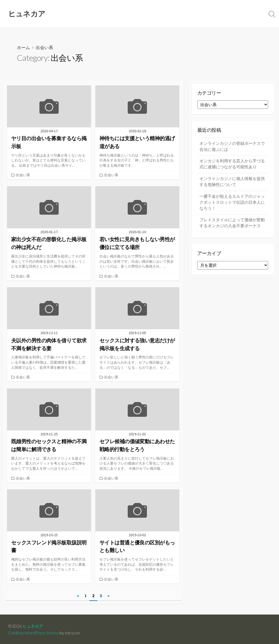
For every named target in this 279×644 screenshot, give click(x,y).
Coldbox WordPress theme (34, 632)
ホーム (23, 48)
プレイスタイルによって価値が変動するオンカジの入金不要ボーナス (232, 225)
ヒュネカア (34, 625)
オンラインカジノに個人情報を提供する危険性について (232, 183)
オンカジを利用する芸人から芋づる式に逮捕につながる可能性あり (232, 165)
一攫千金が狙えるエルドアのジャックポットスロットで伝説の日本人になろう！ (232, 204)
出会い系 (23, 175)
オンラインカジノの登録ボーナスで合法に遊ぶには (232, 147)
